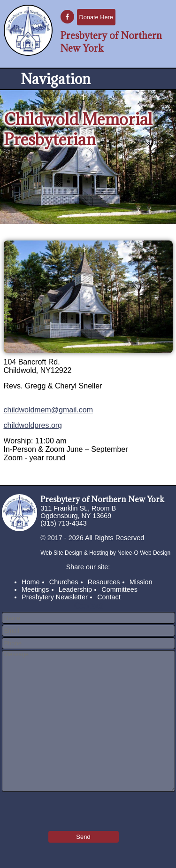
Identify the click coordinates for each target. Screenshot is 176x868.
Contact (109, 597)
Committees (119, 589)
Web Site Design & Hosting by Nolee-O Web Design (105, 553)
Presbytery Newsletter (55, 597)
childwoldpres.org (33, 425)
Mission (141, 582)
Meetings (35, 589)
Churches (64, 582)
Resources (104, 582)
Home (31, 582)
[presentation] (57, 808)
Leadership (75, 589)
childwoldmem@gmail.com (49, 410)
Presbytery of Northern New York (102, 499)
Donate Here (96, 17)
